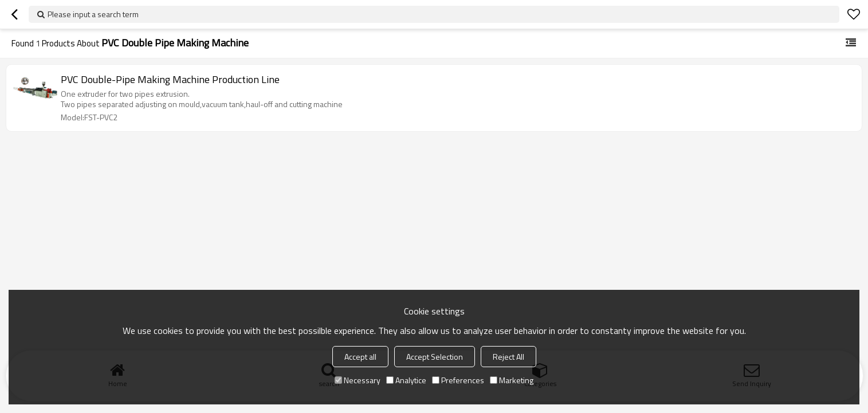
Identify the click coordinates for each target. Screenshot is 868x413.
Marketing (512, 380)
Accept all (360, 357)
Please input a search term (93, 14)
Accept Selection (435, 357)
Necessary (358, 380)
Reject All (508, 357)
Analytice (406, 380)
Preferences (458, 380)
